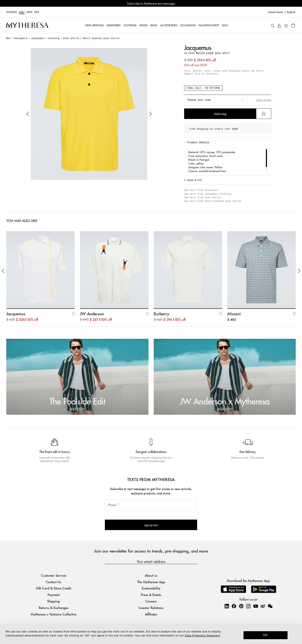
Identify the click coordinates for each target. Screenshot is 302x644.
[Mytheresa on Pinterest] (241, 606)
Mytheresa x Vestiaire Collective (54, 614)
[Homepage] (27, 25)
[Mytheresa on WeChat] (270, 606)
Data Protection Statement (202, 636)
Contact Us (53, 582)
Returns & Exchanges (54, 608)
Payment (54, 595)
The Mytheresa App (151, 582)
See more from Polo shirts (202, 197)
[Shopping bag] (293, 25)
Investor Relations (151, 608)
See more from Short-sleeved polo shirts (213, 201)
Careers (151, 601)
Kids (29, 12)
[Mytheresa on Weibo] (263, 606)
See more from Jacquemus (201, 190)
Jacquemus (38, 38)
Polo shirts (71, 38)
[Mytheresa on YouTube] (256, 606)
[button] (28, 114)
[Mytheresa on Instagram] (248, 606)
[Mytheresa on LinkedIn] (227, 606)
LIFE (37, 12)
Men (22, 12)
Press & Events (151, 595)
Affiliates (151, 614)
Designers (21, 38)
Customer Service (54, 575)
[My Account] (279, 25)
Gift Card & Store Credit (53, 588)
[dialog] (151, 634)
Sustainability (151, 588)
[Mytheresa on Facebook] (234, 606)
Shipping (53, 601)
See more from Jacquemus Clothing (208, 194)
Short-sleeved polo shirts (101, 38)
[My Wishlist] (286, 25)
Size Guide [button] (264, 100)
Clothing (54, 38)
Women (12, 12)
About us (151, 575)
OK (266, 635)
